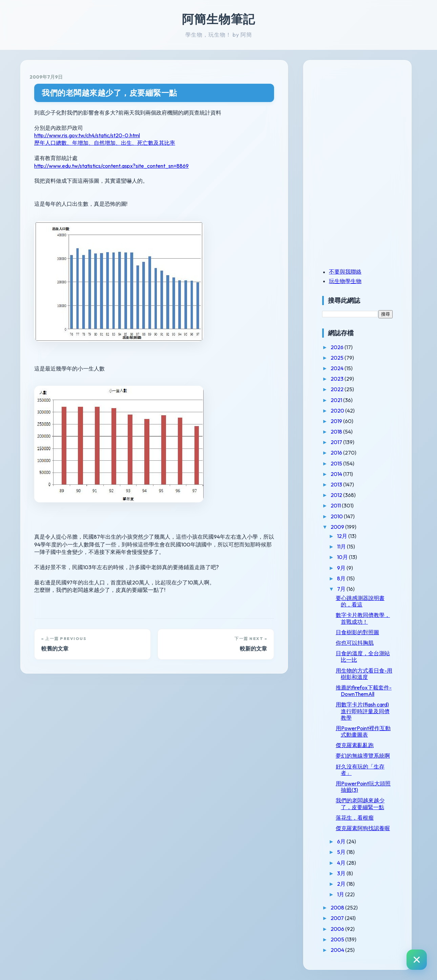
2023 (338, 379)
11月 (342, 546)
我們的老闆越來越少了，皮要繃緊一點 (109, 93)
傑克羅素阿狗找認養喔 (363, 828)
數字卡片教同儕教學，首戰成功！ (363, 618)
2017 (337, 442)
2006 (338, 929)
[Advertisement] (365, 116)
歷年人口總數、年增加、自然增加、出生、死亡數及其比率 (105, 143)
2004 (338, 950)
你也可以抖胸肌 (355, 643)
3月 (342, 873)
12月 (343, 536)
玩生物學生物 (345, 281)
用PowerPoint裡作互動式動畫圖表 (363, 731)
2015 (337, 463)
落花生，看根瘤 (355, 818)
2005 (338, 939)
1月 (341, 894)
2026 (338, 347)
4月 (342, 863)
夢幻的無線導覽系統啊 (363, 756)
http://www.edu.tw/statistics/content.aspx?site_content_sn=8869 (111, 166)
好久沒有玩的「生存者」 (360, 770)
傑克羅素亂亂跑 (355, 745)
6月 (342, 841)
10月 (343, 557)
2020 (338, 411)
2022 (338, 389)
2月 (342, 884)
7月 (342, 589)
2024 (338, 368)
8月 (342, 578)
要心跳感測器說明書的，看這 (360, 601)
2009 (338, 527)
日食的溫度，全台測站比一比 (363, 656)
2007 (338, 918)
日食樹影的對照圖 (357, 632)
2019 (337, 421)
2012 (337, 495)
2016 (337, 453)
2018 (337, 432)
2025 (338, 358)
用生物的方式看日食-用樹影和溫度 (364, 674)
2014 (337, 474)
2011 (336, 505)
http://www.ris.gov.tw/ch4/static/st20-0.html (87, 135)
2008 (338, 907)
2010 (337, 516)
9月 (342, 568)
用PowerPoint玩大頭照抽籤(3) (363, 787)
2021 (337, 400)
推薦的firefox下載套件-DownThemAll (364, 691)
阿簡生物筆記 (218, 19)
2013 (337, 484)
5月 (342, 852)
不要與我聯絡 (345, 272)
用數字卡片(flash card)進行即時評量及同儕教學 (363, 711)
